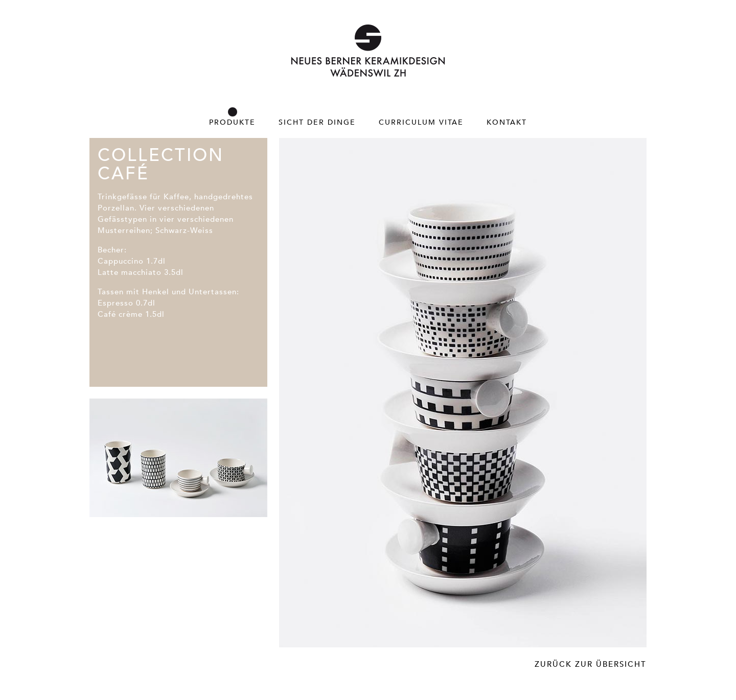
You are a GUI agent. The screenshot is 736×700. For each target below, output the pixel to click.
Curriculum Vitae (421, 122)
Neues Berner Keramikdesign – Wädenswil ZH (368, 51)
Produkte (232, 122)
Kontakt (507, 122)
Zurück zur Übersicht (591, 664)
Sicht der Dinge (317, 122)
